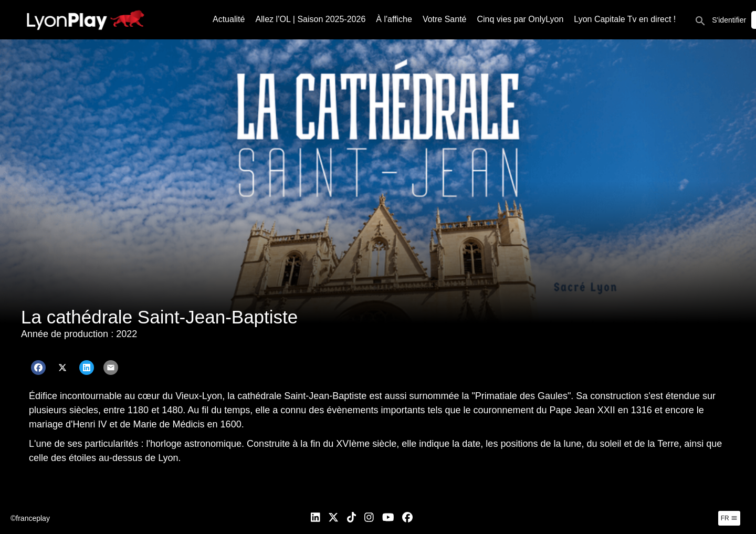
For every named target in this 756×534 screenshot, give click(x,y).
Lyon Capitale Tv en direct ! (625, 19)
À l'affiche (394, 19)
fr (729, 518)
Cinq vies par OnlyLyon (521, 19)
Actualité (229, 19)
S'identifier (729, 20)
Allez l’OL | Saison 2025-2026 (310, 19)
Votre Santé (445, 19)
